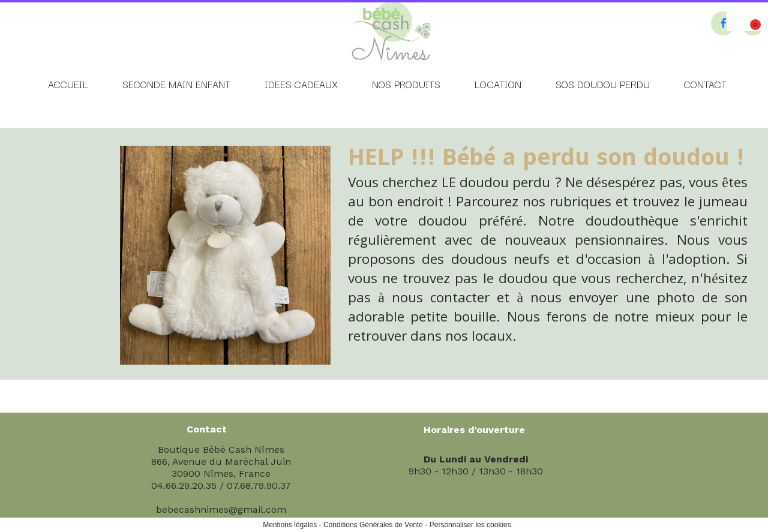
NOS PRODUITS (406, 84)
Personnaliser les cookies (470, 525)
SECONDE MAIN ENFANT (176, 84)
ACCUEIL (68, 84)
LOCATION (498, 84)
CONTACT (705, 84)
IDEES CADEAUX (301, 84)
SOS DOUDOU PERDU (603, 84)
